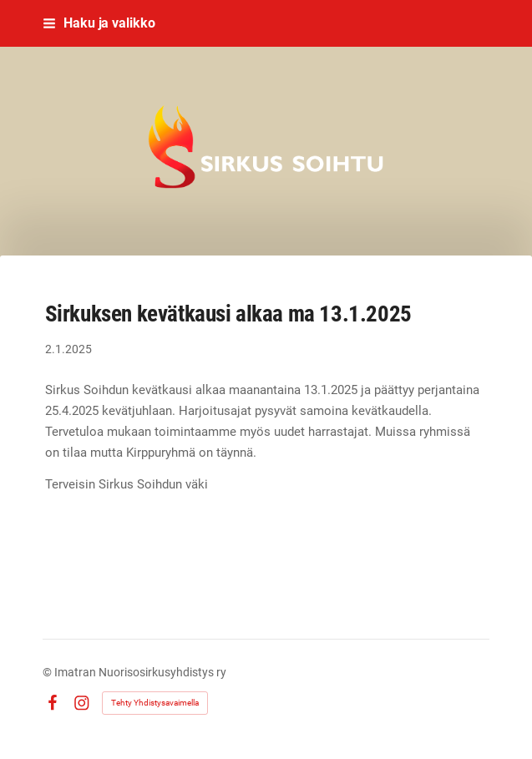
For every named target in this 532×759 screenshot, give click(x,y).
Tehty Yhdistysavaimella (155, 703)
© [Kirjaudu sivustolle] (48, 672)
